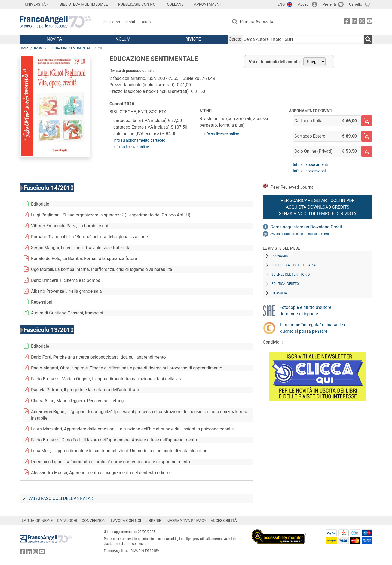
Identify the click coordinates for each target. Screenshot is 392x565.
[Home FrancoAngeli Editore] (56, 22)
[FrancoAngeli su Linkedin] (354, 22)
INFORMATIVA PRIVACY (186, 521)
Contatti (131, 22)
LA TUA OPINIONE (37, 521)
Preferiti (329, 4)
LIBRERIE (153, 521)
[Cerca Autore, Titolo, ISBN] (303, 39)
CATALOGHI (67, 521)
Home (24, 48)
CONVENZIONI (94, 521)
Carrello (356, 4)
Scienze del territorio (291, 274)
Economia (280, 256)
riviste (38, 48)
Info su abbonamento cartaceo (139, 140)
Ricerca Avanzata (257, 22)
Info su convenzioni (309, 171)
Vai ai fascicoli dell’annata (274, 62)
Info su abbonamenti (310, 164)
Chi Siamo (112, 22)
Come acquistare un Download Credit (306, 227)
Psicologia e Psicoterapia (293, 265)
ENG (281, 4)
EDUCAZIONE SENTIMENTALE (70, 48)
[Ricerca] (368, 39)
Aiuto (146, 22)
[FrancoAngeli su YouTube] (370, 22)
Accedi (304, 4)
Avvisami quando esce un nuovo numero (300, 234)
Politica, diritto (285, 284)
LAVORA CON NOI (126, 521)
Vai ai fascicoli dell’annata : (61, 498)
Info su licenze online (131, 147)
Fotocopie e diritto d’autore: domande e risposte (306, 311)
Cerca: (235, 39)
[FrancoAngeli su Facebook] (347, 22)
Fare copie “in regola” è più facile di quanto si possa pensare (314, 328)
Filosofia (279, 293)
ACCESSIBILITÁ (224, 521)
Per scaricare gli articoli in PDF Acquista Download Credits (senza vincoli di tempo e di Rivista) (318, 207)
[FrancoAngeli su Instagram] (362, 22)
